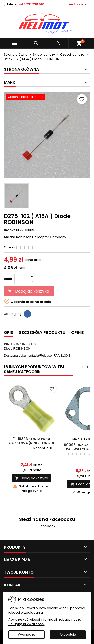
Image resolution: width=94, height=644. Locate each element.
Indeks (10, 230)
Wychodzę (26, 635)
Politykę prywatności (26, 624)
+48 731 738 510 (32, 4)
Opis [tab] (8, 332)
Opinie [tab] (77, 332)
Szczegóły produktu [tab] (42, 332)
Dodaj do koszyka (28, 291)
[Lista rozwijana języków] (78, 4)
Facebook (47, 526)
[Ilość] (22, 279)
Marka (10, 237)
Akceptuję (68, 635)
